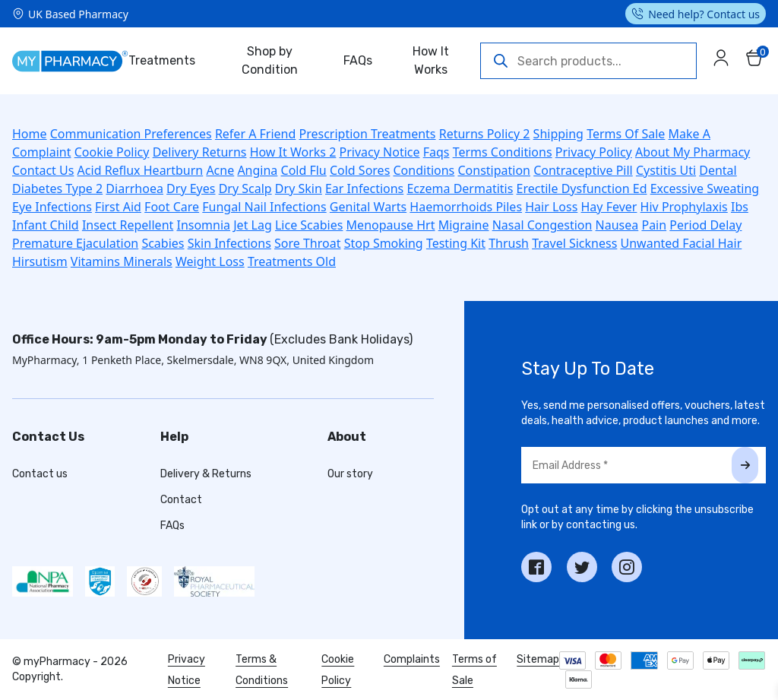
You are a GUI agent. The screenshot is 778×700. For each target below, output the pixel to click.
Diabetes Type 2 (57, 188)
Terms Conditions (503, 152)
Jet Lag (253, 225)
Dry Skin (299, 188)
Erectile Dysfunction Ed (582, 188)
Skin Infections (229, 243)
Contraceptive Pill (583, 170)
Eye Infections (52, 207)
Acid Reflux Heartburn (141, 170)
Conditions (424, 170)
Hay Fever (609, 207)
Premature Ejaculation (75, 243)
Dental (718, 170)
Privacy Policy (594, 152)
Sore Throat (307, 243)
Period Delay (705, 225)
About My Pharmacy (693, 152)
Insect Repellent (128, 225)
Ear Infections (364, 188)
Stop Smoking (384, 243)
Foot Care (172, 207)
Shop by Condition (270, 60)
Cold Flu (304, 170)
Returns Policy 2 (485, 134)
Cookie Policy (112, 152)
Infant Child (46, 225)
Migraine (464, 225)
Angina (257, 170)
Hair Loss (551, 207)
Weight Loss (210, 261)
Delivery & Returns (206, 474)
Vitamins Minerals (122, 261)
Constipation (494, 170)
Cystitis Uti (666, 170)
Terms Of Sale (626, 134)
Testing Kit (456, 243)
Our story (350, 474)
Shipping (558, 134)
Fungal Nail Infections (264, 207)
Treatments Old (292, 261)
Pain (654, 225)
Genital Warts (368, 207)
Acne (220, 170)
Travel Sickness (574, 243)
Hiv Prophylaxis (684, 207)
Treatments (162, 60)
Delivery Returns (200, 152)
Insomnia (203, 225)
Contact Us (43, 170)
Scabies (163, 243)
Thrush (509, 243)
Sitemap (538, 659)
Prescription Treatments (368, 134)
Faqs (436, 152)
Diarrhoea (134, 188)
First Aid (118, 207)
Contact (181, 500)
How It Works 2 (293, 152)
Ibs (740, 207)
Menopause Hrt (391, 225)
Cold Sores (360, 170)
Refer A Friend (255, 134)
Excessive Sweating (705, 188)
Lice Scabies (309, 225)
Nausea (617, 225)
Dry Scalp (245, 188)
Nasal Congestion (542, 225)
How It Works (431, 60)
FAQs (358, 60)
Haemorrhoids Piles (466, 207)
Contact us (40, 474)
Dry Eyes (191, 188)
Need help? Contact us (704, 14)
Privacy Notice (380, 152)
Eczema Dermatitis (460, 188)
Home (30, 134)
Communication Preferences (131, 134)
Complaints (412, 659)
